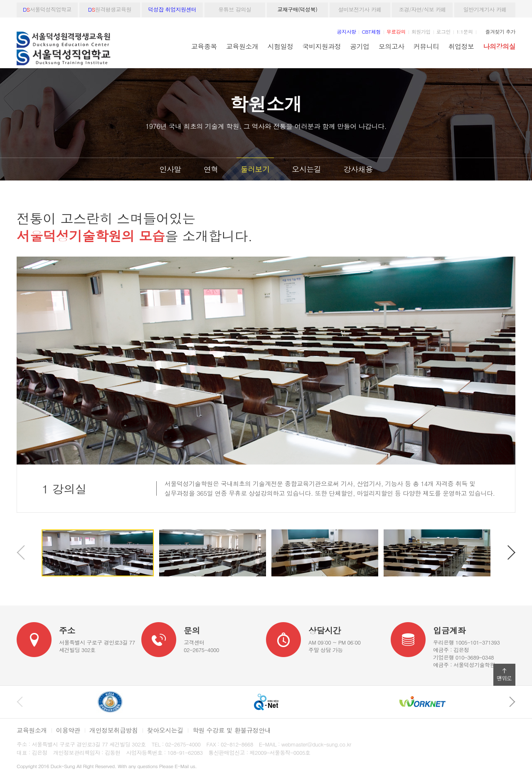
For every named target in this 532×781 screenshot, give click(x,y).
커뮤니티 (426, 46)
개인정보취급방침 (114, 730)
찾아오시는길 (165, 730)
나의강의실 (499, 46)
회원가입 (421, 31)
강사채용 (358, 169)
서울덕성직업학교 (47, 9)
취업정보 (461, 46)
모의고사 (392, 46)
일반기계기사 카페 (485, 9)
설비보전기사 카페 (360, 9)
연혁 (211, 169)
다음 (511, 553)
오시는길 (307, 169)
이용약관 (68, 730)
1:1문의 (465, 31)
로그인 (443, 31)
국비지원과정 (321, 46)
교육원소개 (242, 46)
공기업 (360, 46)
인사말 (171, 169)
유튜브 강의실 (235, 9)
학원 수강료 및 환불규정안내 (232, 730)
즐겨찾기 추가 (500, 31)
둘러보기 (255, 169)
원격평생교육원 (110, 9)
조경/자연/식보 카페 (422, 9)
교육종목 (204, 46)
